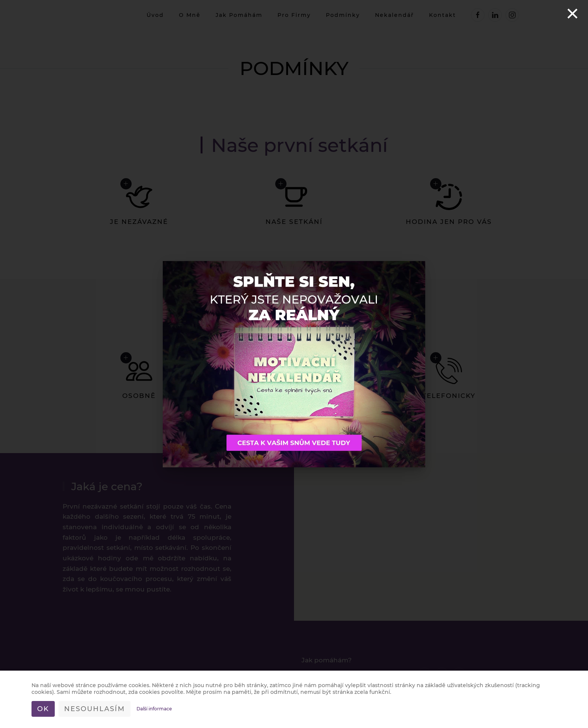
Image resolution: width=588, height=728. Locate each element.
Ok (43, 709)
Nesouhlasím (94, 709)
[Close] (572, 14)
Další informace (154, 709)
